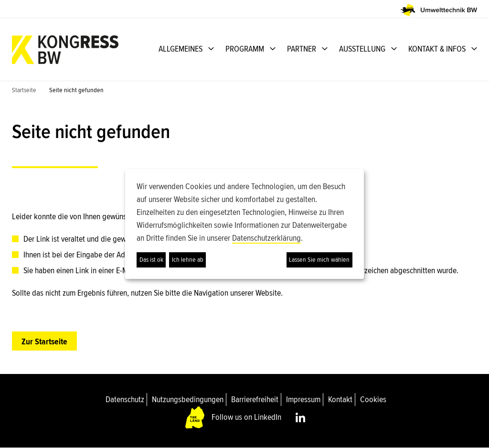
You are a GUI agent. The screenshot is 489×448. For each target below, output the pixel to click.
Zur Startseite (44, 341)
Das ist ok (151, 260)
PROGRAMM (245, 49)
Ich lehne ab (188, 260)
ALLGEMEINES (181, 49)
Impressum (303, 399)
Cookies (373, 399)
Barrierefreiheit (255, 399)
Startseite (24, 90)
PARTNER (302, 49)
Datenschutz (125, 399)
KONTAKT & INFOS (437, 49)
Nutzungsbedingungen (188, 399)
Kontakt (340, 399)
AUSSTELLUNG (362, 49)
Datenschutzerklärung (266, 238)
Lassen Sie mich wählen (319, 260)
